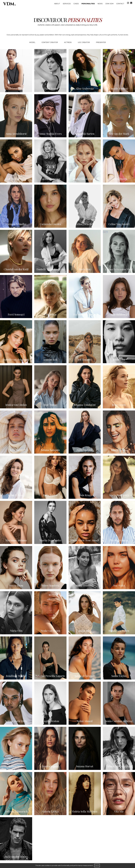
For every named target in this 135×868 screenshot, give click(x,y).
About (57, 4)
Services (67, 4)
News (100, 4)
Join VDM (109, 4)
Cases (76, 4)
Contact (120, 4)
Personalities (88, 4)
